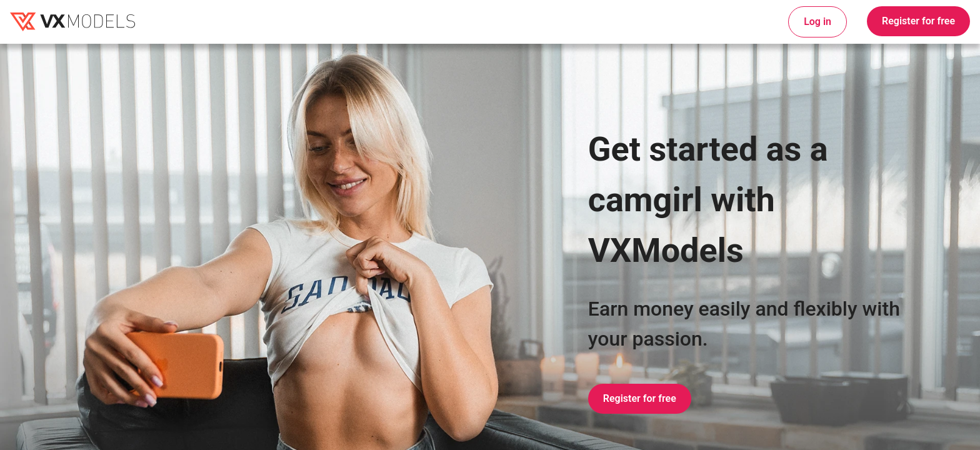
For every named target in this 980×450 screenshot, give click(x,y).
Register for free (918, 21)
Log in (817, 22)
